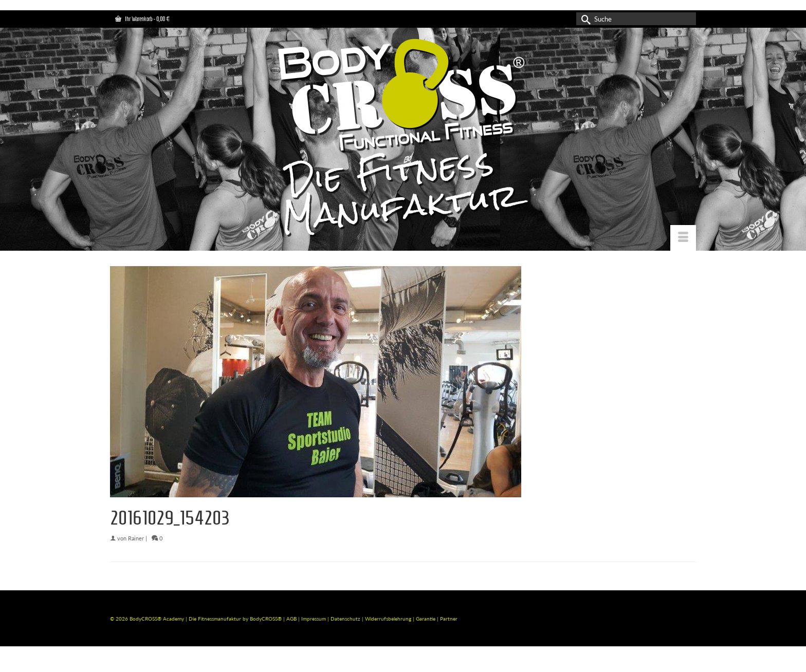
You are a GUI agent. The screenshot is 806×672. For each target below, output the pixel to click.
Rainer (136, 538)
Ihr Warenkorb (142, 19)
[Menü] (683, 238)
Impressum (314, 619)
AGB (291, 619)
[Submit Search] (584, 19)
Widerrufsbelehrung (389, 619)
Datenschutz (346, 619)
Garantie (426, 619)
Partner (449, 619)
